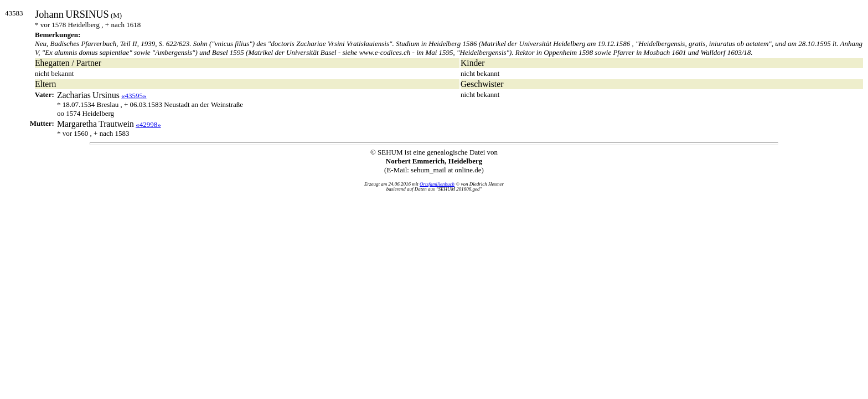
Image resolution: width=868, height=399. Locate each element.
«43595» (134, 96)
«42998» (148, 124)
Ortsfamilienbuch (437, 184)
